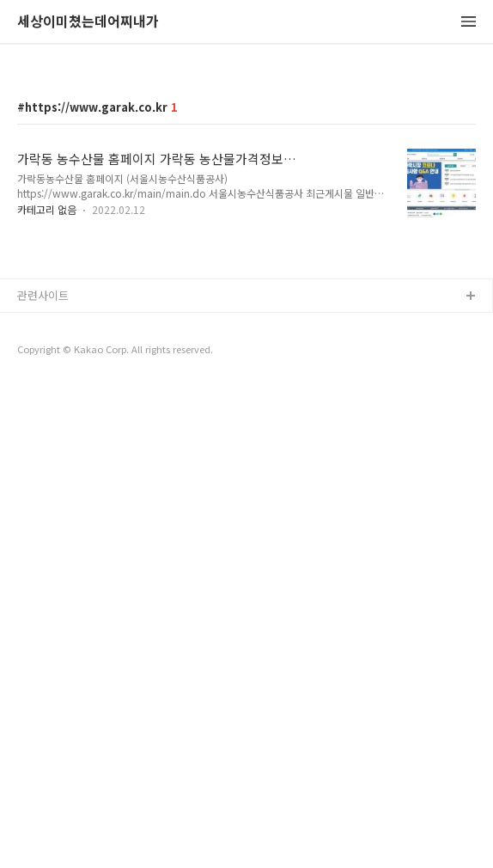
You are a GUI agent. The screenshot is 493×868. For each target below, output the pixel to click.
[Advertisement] (246, 191)
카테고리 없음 (47, 450)
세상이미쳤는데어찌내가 (88, 22)
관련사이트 (43, 776)
